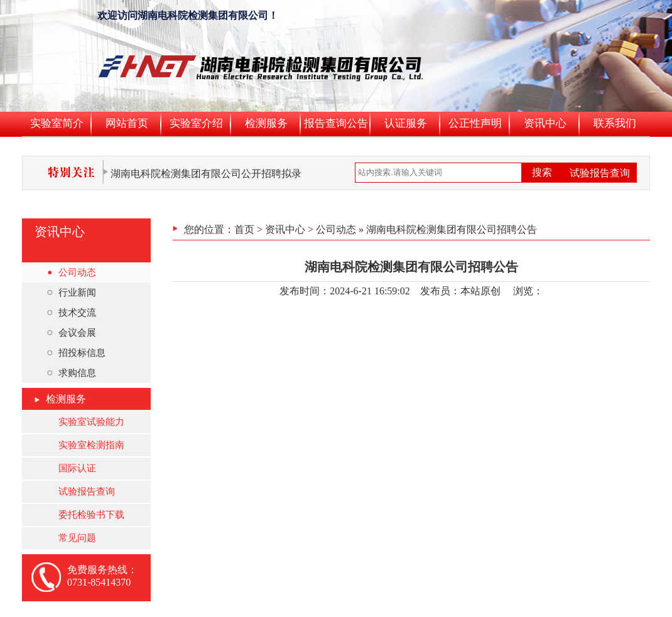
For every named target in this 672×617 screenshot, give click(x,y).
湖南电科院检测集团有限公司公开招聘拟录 (206, 174)
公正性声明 (475, 123)
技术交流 (72, 313)
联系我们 (615, 123)
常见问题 (77, 538)
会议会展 (72, 333)
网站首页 (127, 123)
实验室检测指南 (91, 445)
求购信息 (72, 373)
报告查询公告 (336, 123)
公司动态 (72, 272)
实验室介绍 (196, 123)
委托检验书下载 (91, 515)
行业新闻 (72, 292)
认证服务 (406, 123)
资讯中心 (545, 123)
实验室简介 (57, 123)
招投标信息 (76, 353)
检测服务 (266, 123)
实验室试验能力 (91, 422)
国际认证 (77, 468)
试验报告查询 (600, 173)
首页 (244, 229)
